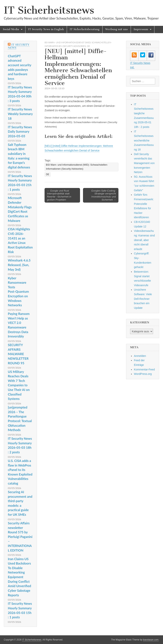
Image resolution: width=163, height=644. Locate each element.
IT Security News (19, 46)
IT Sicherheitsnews (49, 10)
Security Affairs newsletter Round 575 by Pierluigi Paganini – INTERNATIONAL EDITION (20, 537)
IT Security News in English (46, 29)
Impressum (141, 29)
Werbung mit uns (117, 29)
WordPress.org (143, 374)
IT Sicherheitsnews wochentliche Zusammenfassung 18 (144, 141)
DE (88, 46)
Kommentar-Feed (144, 369)
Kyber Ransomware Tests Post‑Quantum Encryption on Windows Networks (18, 292)
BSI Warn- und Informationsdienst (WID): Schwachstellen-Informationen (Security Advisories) (77, 167)
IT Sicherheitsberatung (85, 29)
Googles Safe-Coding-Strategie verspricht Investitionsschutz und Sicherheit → (104, 195)
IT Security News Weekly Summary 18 (20, 114)
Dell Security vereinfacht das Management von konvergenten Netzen (144, 163)
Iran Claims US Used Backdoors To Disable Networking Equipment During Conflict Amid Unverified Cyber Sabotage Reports (20, 577)
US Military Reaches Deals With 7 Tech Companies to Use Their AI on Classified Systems (19, 385)
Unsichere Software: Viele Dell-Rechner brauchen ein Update (143, 299)
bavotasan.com (151, 640)
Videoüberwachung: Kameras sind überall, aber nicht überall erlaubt (144, 240)
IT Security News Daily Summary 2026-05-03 (20, 132)
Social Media (11, 29)
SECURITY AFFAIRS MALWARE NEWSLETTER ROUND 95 (18, 354)
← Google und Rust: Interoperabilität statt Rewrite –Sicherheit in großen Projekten (59, 195)
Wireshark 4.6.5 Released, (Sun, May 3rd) (19, 265)
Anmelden (140, 356)
